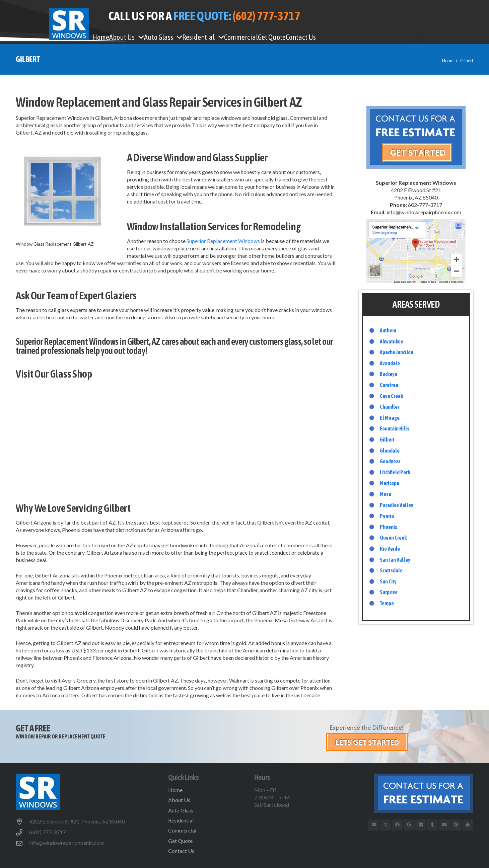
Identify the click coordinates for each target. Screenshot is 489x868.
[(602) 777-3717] (22, 832)
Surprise (389, 592)
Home (175, 790)
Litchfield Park (395, 472)
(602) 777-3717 (47, 832)
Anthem (388, 330)
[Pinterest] (456, 825)
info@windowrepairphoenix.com (66, 843)
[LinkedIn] (421, 825)
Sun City (388, 581)
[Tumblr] (433, 825)
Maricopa (390, 483)
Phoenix (388, 527)
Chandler (390, 407)
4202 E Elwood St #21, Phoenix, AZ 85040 (77, 821)
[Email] (374, 825)
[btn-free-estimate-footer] (407, 793)
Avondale (390, 363)
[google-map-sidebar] (416, 251)
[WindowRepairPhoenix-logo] (69, 24)
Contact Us (181, 851)
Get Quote (180, 841)
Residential (181, 820)
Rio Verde (390, 549)
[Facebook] (397, 825)
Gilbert (176, 435)
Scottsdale (391, 570)
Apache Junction (397, 352)
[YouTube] (444, 825)
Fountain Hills (395, 428)
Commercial (182, 830)
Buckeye (389, 374)
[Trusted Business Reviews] (468, 825)
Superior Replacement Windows (223, 241)
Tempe (387, 603)
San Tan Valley (395, 560)
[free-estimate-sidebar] (416, 138)
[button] (139, 37)
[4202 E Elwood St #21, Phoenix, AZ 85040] (22, 822)
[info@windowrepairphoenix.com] (22, 843)
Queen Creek (393, 538)
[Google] (409, 825)
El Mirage (390, 418)
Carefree (389, 385)
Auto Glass (181, 810)
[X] (386, 825)
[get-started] (400, 737)
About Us (179, 800)
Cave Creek (391, 396)
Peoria (387, 516)
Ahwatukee (392, 341)
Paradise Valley (397, 505)
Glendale (390, 451)
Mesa (386, 494)
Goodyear (390, 461)
